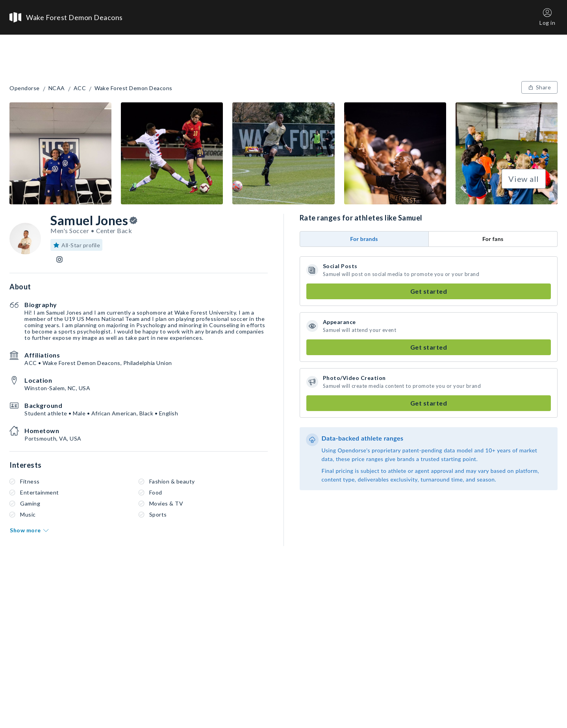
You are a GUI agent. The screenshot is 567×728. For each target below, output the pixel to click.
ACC (80, 88)
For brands (364, 239)
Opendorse (25, 88)
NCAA (57, 88)
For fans (493, 239)
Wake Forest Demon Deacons (133, 88)
